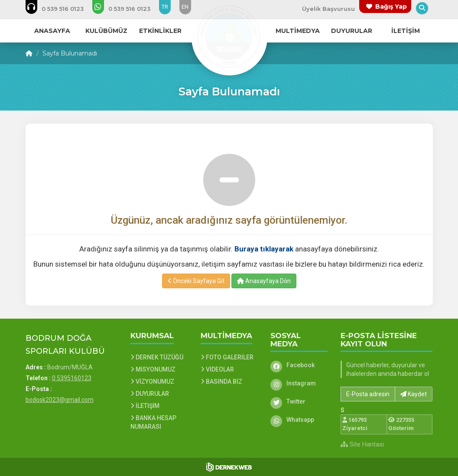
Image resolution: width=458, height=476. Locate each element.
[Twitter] (299, 401)
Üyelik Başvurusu (328, 9)
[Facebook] (299, 365)
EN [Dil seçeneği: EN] (185, 7)
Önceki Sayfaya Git (196, 281)
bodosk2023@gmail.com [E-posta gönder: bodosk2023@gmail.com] (60, 400)
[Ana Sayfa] (229, 36)
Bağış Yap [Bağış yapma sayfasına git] (391, 7)
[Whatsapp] (299, 420)
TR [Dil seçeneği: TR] (165, 7)
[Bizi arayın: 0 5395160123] (60, 9)
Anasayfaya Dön (264, 281)
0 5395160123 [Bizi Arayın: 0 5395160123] (72, 378)
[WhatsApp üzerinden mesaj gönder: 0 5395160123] (127, 9)
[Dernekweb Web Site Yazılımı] (229, 467)
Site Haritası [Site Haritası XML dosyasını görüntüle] (362, 444)
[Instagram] (299, 383)
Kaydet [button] (414, 394)
